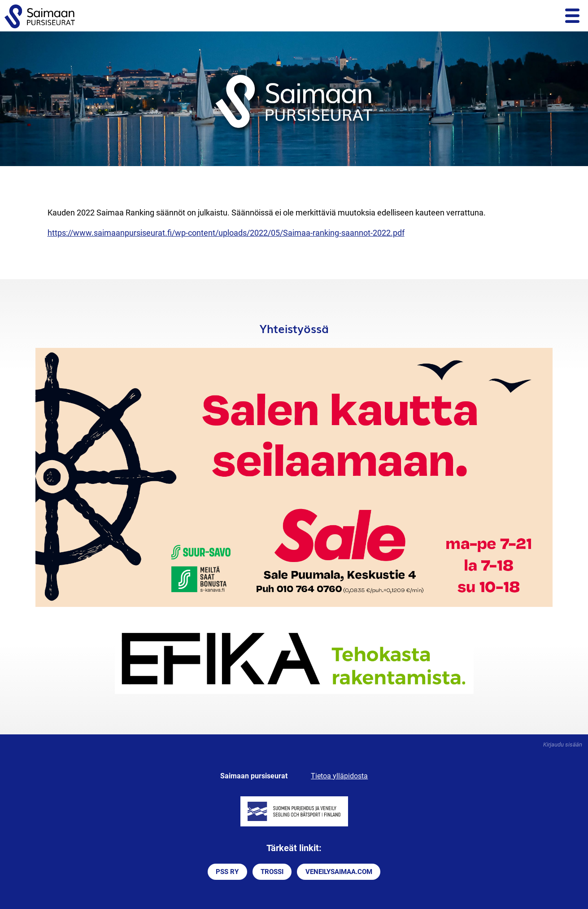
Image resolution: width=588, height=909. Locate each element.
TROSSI (272, 872)
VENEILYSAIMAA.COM (339, 872)
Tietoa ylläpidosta (339, 776)
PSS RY (227, 872)
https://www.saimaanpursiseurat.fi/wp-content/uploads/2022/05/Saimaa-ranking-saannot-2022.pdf (226, 233)
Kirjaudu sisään (563, 744)
